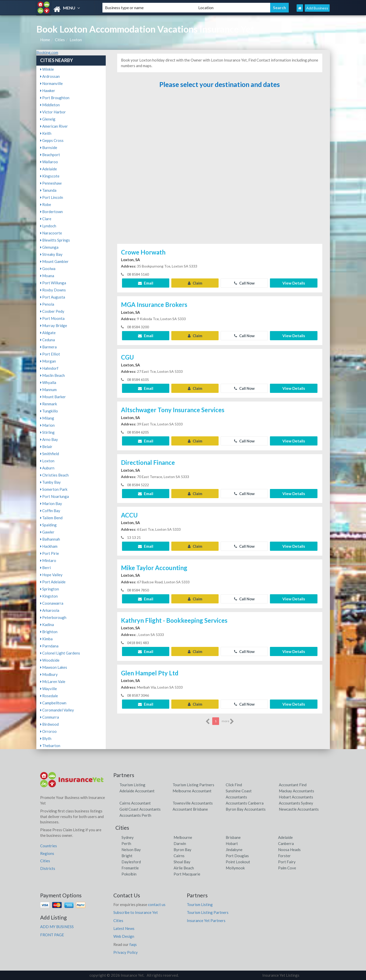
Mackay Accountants (296, 791)
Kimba (46, 639)
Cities (60, 40)
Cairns (179, 856)
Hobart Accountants (296, 797)
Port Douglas (237, 856)
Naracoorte (51, 233)
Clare (46, 219)
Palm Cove (287, 868)
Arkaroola (50, 610)
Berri (45, 568)
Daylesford (131, 862)
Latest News (124, 928)
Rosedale (49, 696)
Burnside (49, 147)
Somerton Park (54, 489)
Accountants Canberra (245, 803)
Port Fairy (287, 862)
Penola (47, 304)
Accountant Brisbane (190, 809)
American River (54, 126)
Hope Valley (51, 575)
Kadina (47, 625)
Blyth (46, 738)
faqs (133, 944)
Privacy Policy (126, 952)
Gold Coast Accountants (140, 809)
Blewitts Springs (55, 240)
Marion (47, 425)
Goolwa (48, 269)
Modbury (49, 674)
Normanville (51, 83)
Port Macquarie (187, 874)
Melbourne (183, 837)
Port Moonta (52, 318)
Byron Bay (182, 850)
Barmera (48, 347)
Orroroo (48, 731)
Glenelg (48, 119)
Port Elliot (50, 354)
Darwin (180, 843)
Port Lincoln (52, 197)
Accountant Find (293, 785)
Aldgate (48, 333)
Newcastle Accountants (299, 809)
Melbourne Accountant (192, 791)
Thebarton (50, 746)
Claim (195, 283)
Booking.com (47, 52)
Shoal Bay (182, 862)
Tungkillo (49, 411)
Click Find (234, 785)
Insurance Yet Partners (206, 920)
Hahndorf (49, 368)
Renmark (49, 404)
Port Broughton (55, 98)
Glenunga (49, 247)
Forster (284, 856)
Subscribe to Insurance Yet (136, 912)
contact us (157, 904)
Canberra (286, 843)
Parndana (49, 646)
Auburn (47, 468)
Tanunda (48, 190)
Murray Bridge (54, 325)
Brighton (49, 632)
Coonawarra (52, 603)
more (228, 721)
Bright (127, 856)
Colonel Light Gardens (60, 653)
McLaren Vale (53, 681)
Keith (46, 133)
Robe (46, 204)
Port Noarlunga (55, 496)
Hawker (48, 91)
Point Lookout (238, 862)
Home (45, 40)
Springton (50, 589)
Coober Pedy (52, 311)
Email (146, 283)
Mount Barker (53, 397)
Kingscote (50, 176)
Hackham (49, 546)
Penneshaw (51, 183)
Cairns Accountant (135, 803)
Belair (46, 447)
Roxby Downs (53, 290)
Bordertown (51, 212)
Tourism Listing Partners (193, 785)
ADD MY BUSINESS (57, 927)
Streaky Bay (51, 254)
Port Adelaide (53, 582)
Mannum (48, 390)
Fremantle (130, 868)
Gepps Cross (52, 140)
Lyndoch (48, 226)
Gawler (47, 532)
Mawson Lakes (54, 667)
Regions (47, 853)
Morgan (48, 361)
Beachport (50, 155)
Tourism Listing (132, 785)
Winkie (47, 69)
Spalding (48, 525)
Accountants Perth (135, 815)
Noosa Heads (289, 850)
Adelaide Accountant (137, 791)
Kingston (49, 596)
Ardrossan (50, 76)
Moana (47, 276)
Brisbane (233, 837)
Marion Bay (51, 503)
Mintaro (48, 560)
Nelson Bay (131, 850)
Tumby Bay (50, 482)
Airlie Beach (184, 868)
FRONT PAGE (52, 935)
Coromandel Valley (57, 710)
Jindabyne (234, 850)
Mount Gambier (54, 261)
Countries (49, 846)
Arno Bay (49, 439)
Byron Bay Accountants (246, 809)
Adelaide (49, 169)
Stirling (47, 432)
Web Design (124, 936)
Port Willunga (53, 283)
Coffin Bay (50, 511)
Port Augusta (53, 297)
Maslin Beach (52, 375)
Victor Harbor (53, 112)
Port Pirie (50, 553)
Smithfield (50, 454)
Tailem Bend (51, 518)
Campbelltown (53, 703)
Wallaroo (49, 162)
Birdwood (49, 724)
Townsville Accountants (193, 803)
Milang (47, 418)
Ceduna (48, 340)
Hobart (232, 843)
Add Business (317, 8)
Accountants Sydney (296, 803)
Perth (126, 843)
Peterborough (53, 617)
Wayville (49, 689)
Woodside (50, 660)
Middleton (50, 105)
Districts (48, 868)
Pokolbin (129, 874)
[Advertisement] (220, 168)
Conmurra (50, 717)
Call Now (244, 283)
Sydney (128, 837)
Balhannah (50, 539)
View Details (294, 283)
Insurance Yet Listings (281, 975)
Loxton (76, 40)
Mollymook (235, 868)
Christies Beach (54, 475)
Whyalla (48, 382)
